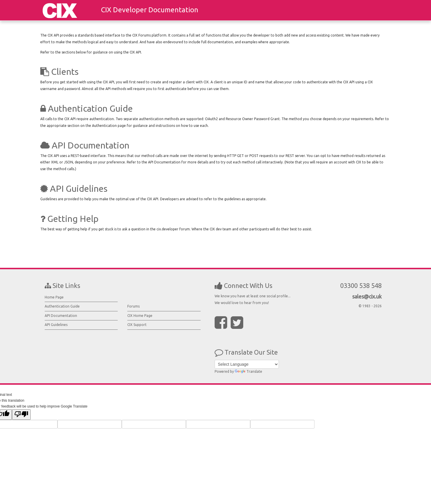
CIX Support (137, 325)
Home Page (54, 297)
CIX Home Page (140, 316)
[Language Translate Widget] (247, 364)
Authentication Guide (62, 306)
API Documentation (61, 316)
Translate (248, 371)
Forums (133, 306)
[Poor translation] (21, 415)
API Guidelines (56, 325)
